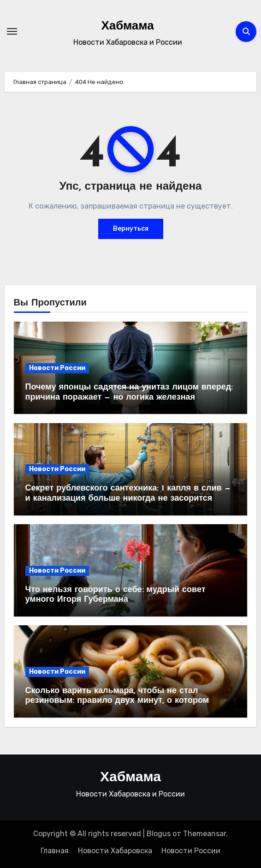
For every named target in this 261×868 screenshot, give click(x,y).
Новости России (57, 368)
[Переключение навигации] (12, 31)
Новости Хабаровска (115, 851)
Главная (55, 851)
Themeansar (205, 834)
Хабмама (127, 27)
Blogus (159, 834)
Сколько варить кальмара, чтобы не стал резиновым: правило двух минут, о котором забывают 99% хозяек (117, 701)
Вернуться (131, 229)
